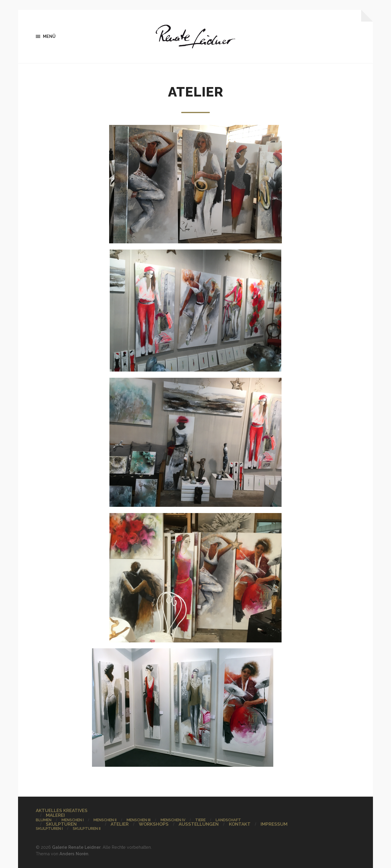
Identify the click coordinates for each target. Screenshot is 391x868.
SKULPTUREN (61, 824)
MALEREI (55, 815)
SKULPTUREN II (87, 828)
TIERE (200, 820)
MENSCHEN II (105, 820)
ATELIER (120, 824)
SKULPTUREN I (49, 828)
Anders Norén (74, 854)
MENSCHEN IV (173, 820)
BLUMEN (44, 820)
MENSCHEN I (73, 820)
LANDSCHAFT (228, 820)
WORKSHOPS (154, 824)
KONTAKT (240, 824)
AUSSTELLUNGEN (199, 824)
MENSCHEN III (139, 820)
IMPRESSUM (274, 824)
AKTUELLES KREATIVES (62, 811)
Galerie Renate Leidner (76, 847)
